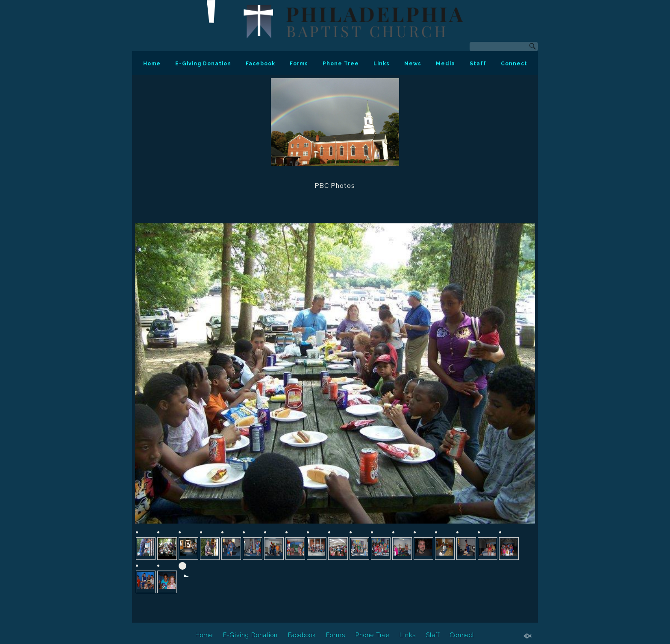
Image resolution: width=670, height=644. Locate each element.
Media (445, 64)
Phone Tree (341, 64)
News (413, 64)
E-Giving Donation (203, 64)
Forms (299, 64)
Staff (478, 64)
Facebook (260, 64)
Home (152, 64)
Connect (514, 64)
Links (382, 64)
